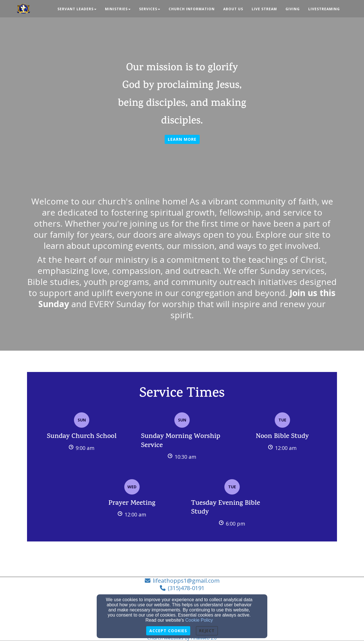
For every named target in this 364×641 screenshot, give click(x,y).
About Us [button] (233, 9)
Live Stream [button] (264, 9)
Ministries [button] (118, 9)
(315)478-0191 (186, 588)
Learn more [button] (182, 139)
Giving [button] (293, 9)
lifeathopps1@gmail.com (186, 581)
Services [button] (150, 9)
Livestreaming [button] (324, 9)
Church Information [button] (192, 9)
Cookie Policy (199, 620)
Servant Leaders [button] (77, 9)
